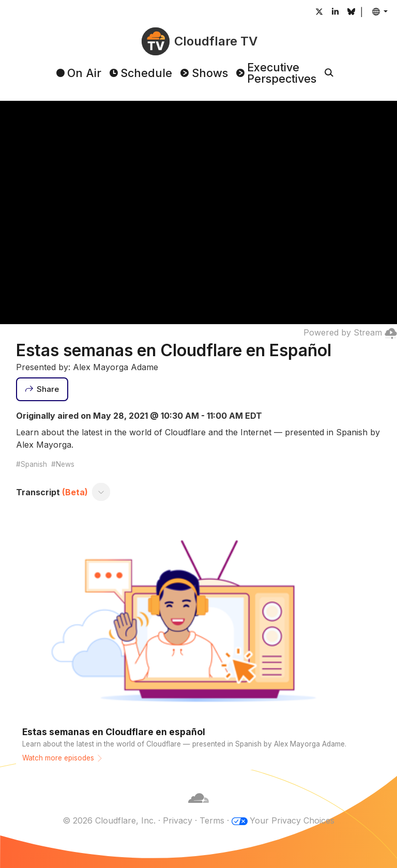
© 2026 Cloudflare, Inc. (109, 820)
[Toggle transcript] (101, 492)
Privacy (178, 820)
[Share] (42, 389)
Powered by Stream (350, 332)
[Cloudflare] (198, 808)
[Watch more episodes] (199, 642)
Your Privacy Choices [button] (292, 820)
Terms (212, 820)
